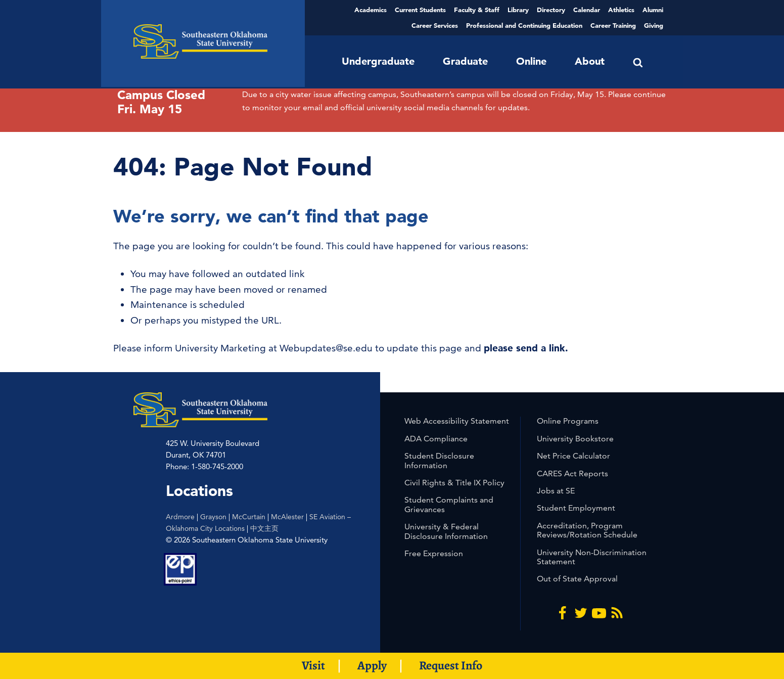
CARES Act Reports (572, 473)
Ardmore (180, 517)
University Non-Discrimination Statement (592, 557)
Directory (551, 10)
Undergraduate (378, 61)
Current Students (420, 10)
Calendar (587, 10)
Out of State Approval (577, 579)
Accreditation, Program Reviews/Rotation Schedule (587, 530)
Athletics (621, 10)
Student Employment (576, 508)
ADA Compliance (436, 439)
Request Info (451, 665)
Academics (371, 10)
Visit (313, 665)
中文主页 (264, 528)
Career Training (613, 25)
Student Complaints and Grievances (449, 504)
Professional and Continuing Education (524, 25)
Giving (654, 25)
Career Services (435, 25)
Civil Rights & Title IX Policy (454, 483)
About (590, 61)
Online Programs (568, 421)
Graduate (465, 61)
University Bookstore (575, 439)
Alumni (653, 10)
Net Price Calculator (573, 456)
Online (531, 61)
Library (518, 10)
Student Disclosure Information (439, 460)
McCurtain (249, 517)
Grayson (213, 517)
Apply (372, 665)
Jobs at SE (556, 491)
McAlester (287, 517)
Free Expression (434, 553)
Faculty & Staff (477, 10)
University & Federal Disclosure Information (446, 531)
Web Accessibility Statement (457, 421)
